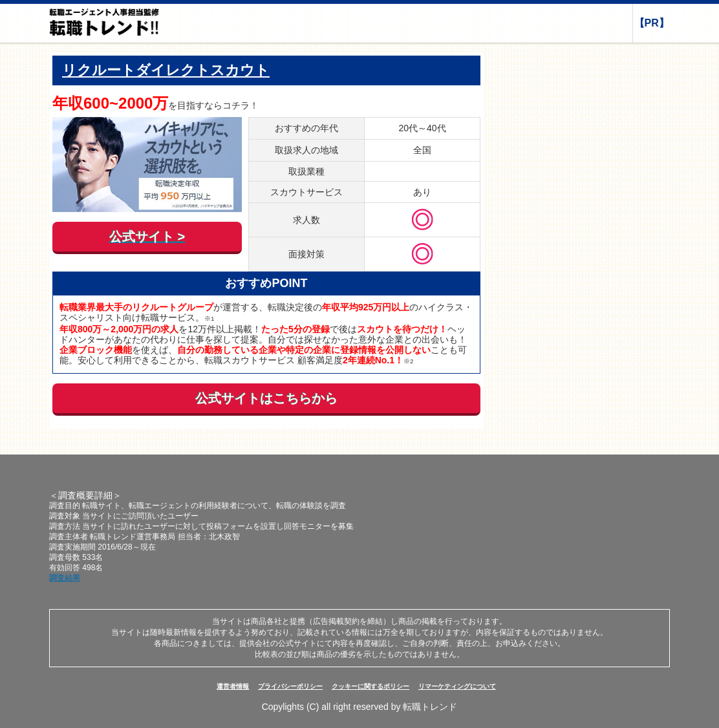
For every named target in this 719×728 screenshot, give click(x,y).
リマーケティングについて (457, 686)
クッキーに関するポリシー (370, 686)
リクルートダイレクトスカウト (166, 70)
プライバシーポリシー (290, 686)
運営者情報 (233, 686)
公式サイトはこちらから (266, 398)
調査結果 (65, 578)
